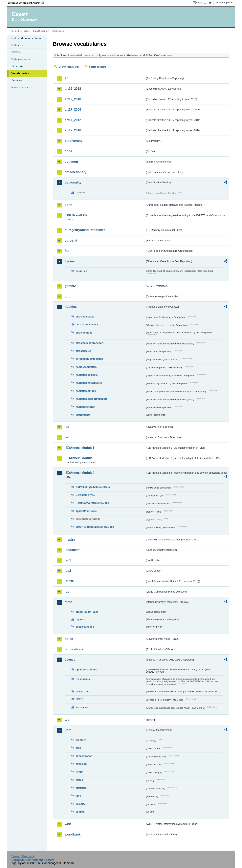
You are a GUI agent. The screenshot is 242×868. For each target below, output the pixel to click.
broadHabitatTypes (87, 612)
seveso (70, 660)
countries (81, 271)
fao (67, 251)
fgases (70, 261)
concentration (84, 756)
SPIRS (79, 699)
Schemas (17, 66)
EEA (28, 3)
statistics (81, 788)
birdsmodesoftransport (90, 343)
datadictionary (76, 172)
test (68, 720)
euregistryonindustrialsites (85, 230)
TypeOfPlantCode (86, 511)
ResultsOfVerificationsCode (92, 503)
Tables (16, 52)
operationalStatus (86, 670)
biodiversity (74, 141)
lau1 (68, 560)
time (78, 796)
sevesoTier (82, 692)
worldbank (73, 834)
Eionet (27, 31)
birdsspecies (83, 351)
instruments (83, 415)
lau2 (68, 571)
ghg (68, 296)
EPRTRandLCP (76, 215)
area (78, 748)
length (79, 772)
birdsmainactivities (87, 325)
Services (17, 80)
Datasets (17, 45)
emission (81, 764)
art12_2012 (73, 89)
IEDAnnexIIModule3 (80, 458)
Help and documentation (27, 38)
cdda (68, 151)
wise (68, 824)
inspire (70, 540)
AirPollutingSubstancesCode (93, 487)
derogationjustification (89, 359)
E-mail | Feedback (23, 856)
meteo (79, 780)
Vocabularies (20, 73)
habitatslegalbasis (87, 375)
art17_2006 (73, 109)
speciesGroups (85, 627)
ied (67, 437)
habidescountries (86, 367)
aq (67, 78)
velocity (80, 804)
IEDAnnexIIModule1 (80, 448)
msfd (69, 602)
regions (80, 619)
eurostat (71, 240)
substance (82, 707)
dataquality (73, 182)
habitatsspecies (85, 407)
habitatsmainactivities (89, 383)
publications (74, 649)
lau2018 (71, 581)
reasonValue (83, 679)
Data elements (21, 59)
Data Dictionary (41, 31)
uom (68, 730)
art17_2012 (73, 120)
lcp (67, 592)
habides (71, 307)
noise (69, 639)
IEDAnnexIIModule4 (80, 473)
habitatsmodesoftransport (91, 399)
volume (80, 812)
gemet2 (70, 286)
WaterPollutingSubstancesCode (95, 527)
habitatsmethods (86, 391)
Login (199, 3)
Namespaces (20, 87)
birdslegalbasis (85, 317)
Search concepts (98, 67)
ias (67, 427)
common (71, 162)
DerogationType (85, 495)
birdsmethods (84, 333)
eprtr (68, 205)
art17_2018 (73, 130)
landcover (72, 550)
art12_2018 (73, 99)
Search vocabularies (69, 67)
